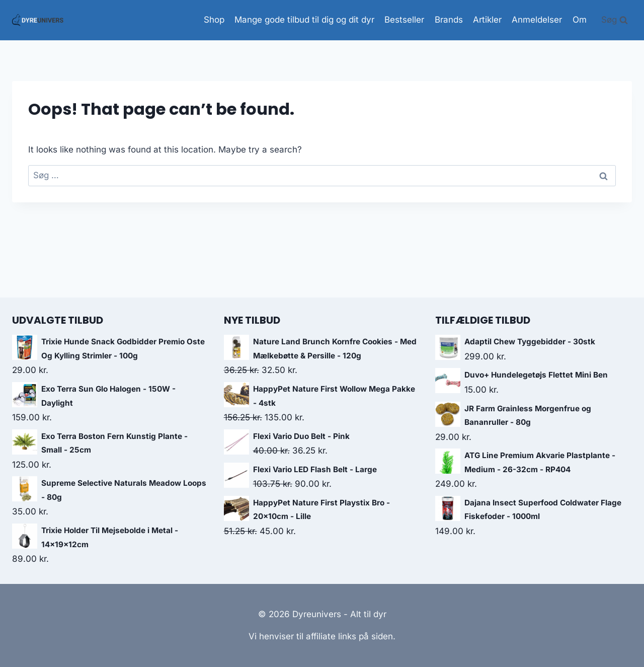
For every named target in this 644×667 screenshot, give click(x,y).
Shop (214, 20)
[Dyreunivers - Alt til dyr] (38, 20)
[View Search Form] (614, 20)
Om (580, 20)
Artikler (487, 20)
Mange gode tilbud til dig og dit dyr (304, 20)
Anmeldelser (537, 20)
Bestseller (404, 20)
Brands (449, 20)
